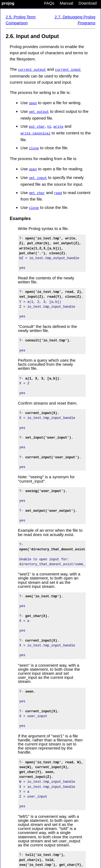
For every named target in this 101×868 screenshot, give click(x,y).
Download (88, 3)
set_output (39, 111)
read (58, 191)
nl (49, 126)
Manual (67, 3)
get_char (37, 191)
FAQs (49, 3)
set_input (38, 176)
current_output (32, 69)
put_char (37, 126)
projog (8, 3)
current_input (68, 69)
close (34, 147)
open (33, 103)
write (58, 126)
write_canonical (35, 132)
